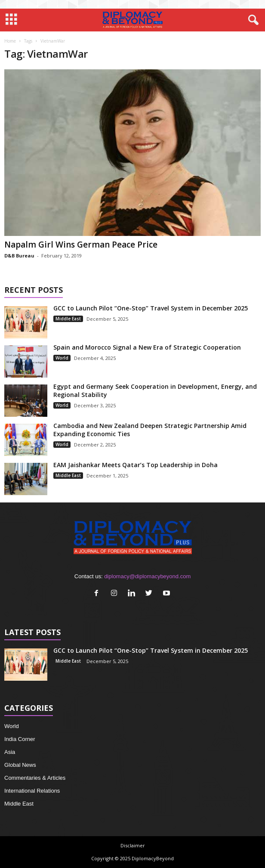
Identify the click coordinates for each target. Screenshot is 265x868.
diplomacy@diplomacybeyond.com (147, 576)
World (62, 358)
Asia (10, 752)
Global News (20, 765)
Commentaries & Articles (35, 778)
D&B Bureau (19, 256)
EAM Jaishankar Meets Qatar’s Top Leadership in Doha (136, 465)
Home (10, 41)
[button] (252, 20)
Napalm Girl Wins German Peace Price (81, 245)
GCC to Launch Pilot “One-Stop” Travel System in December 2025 (151, 308)
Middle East (68, 319)
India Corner (20, 739)
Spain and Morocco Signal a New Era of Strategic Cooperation (147, 347)
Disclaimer (133, 845)
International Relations (32, 791)
